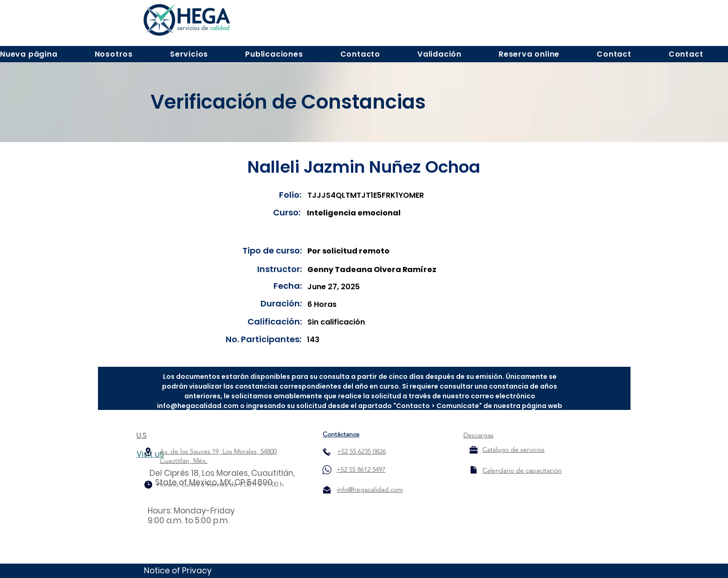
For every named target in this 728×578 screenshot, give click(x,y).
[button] (114, 54)
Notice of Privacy (178, 571)
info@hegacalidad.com (198, 406)
